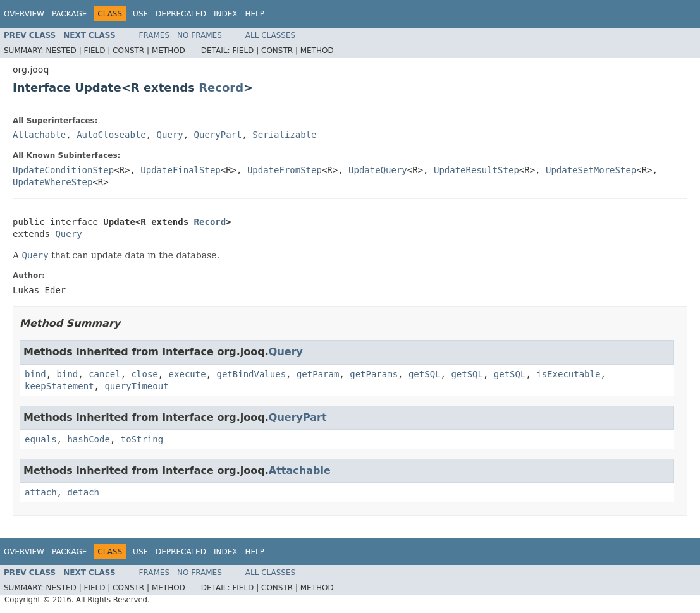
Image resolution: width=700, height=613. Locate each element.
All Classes (270, 35)
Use (140, 14)
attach (41, 492)
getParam (318, 374)
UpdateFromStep (285, 170)
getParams (374, 374)
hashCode (88, 439)
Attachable (39, 135)
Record (221, 88)
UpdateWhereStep (52, 182)
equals (41, 439)
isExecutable (568, 374)
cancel (105, 374)
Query (170, 135)
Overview (24, 14)
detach (83, 492)
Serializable (284, 135)
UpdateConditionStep (63, 170)
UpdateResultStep (476, 170)
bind (35, 374)
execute (187, 374)
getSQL (425, 374)
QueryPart (218, 135)
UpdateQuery (378, 170)
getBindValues (251, 374)
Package (69, 14)
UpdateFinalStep (180, 170)
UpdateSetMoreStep (591, 170)
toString (142, 439)
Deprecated (181, 14)
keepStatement (59, 386)
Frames (155, 35)
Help (255, 14)
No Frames (200, 35)
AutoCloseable (111, 135)
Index (226, 14)
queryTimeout (136, 386)
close (145, 374)
